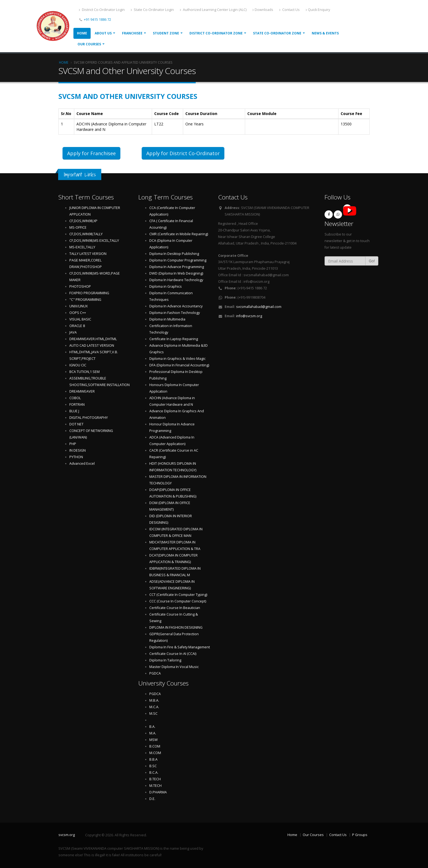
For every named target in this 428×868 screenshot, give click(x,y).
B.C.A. (154, 773)
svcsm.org (67, 835)
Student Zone (166, 33)
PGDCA (155, 673)
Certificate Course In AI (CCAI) (173, 654)
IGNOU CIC (78, 365)
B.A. (152, 727)
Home (82, 33)
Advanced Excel (82, 464)
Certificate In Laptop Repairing (174, 339)
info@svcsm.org (249, 316)
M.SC (153, 713)
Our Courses (89, 44)
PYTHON (76, 457)
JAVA (73, 332)
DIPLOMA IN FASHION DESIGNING (176, 627)
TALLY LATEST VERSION (88, 254)
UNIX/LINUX (78, 306)
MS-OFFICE (78, 227)
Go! (372, 261)
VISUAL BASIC (80, 319)
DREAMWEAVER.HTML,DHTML (93, 339)
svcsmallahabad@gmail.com (259, 307)
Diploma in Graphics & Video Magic (177, 359)
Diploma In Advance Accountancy (176, 306)
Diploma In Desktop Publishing (174, 254)
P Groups (360, 835)
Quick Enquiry (318, 10)
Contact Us (289, 10)
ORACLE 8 (77, 326)
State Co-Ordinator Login (152, 10)
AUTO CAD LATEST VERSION (92, 345)
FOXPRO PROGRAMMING (89, 293)
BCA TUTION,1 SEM (84, 372)
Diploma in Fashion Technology (175, 313)
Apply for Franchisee (91, 153)
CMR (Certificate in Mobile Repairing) (179, 234)
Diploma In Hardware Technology (176, 280)
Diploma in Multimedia (167, 319)
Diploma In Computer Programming (178, 260)
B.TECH (155, 779)
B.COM (155, 746)
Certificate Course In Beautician (175, 608)
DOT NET (76, 424)
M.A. (153, 733)
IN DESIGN (78, 450)
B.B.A (153, 759)
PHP (73, 444)
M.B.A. (154, 700)
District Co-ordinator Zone (216, 33)
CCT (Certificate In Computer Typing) (178, 595)
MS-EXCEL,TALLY (82, 247)
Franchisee (132, 33)
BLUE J (74, 411)
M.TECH (155, 786)
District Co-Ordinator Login (102, 10)
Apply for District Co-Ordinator (183, 153)
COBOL (75, 398)
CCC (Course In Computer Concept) (178, 601)
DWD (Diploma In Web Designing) (176, 273)
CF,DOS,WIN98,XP (83, 221)
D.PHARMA (158, 792)
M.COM (155, 753)
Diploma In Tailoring (165, 660)
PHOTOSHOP (80, 286)
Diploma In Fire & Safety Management (180, 647)
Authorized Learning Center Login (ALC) (213, 10)
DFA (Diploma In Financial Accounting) (179, 365)
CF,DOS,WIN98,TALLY (86, 234)
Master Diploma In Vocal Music (174, 667)
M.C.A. (154, 707)
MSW (154, 740)
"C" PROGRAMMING (85, 300)
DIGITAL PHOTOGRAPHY (89, 418)
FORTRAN (77, 404)
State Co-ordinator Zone (277, 33)
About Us (103, 33)
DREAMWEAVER (82, 391)
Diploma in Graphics (166, 286)
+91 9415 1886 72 (97, 20)
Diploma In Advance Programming (177, 267)
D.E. (152, 799)
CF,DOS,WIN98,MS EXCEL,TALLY (94, 241)
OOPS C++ (78, 313)
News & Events (325, 33)
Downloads (263, 10)
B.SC (153, 766)
